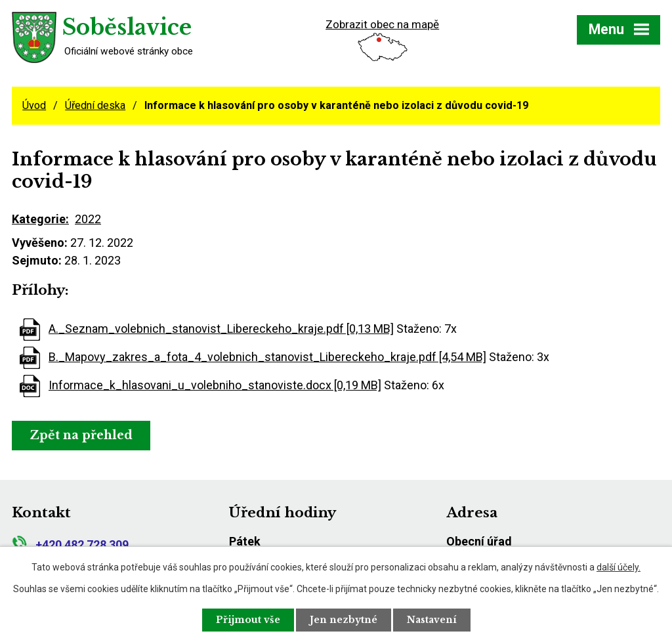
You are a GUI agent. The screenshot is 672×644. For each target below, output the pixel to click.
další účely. (619, 567)
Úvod (34, 105)
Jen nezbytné (344, 620)
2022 (88, 219)
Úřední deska (95, 105)
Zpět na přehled (81, 435)
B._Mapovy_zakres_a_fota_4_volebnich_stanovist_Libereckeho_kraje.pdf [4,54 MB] (267, 357)
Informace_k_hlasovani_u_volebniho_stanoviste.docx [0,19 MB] (215, 385)
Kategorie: (40, 219)
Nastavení (432, 620)
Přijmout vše (248, 620)
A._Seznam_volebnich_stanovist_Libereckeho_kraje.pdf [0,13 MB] (221, 329)
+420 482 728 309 (70, 545)
